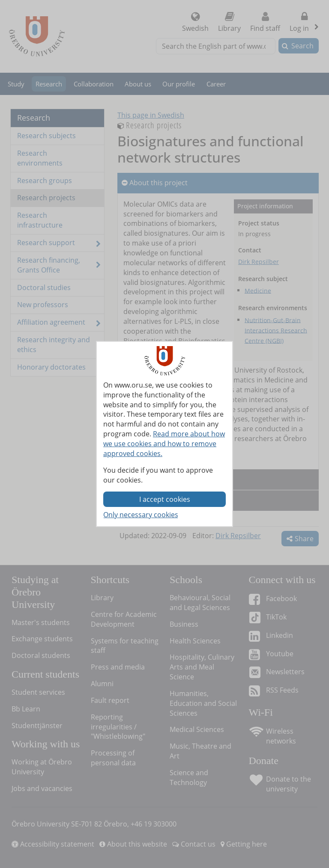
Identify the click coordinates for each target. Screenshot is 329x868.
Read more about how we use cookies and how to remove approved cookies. (164, 444)
